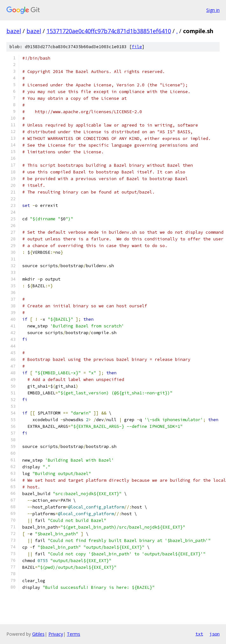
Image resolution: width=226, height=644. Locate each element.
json (215, 634)
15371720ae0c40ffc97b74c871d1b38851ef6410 (109, 31)
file (137, 47)
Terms (74, 634)
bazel (14, 31)
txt (199, 634)
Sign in (213, 10)
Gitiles (38, 634)
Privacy (56, 634)
